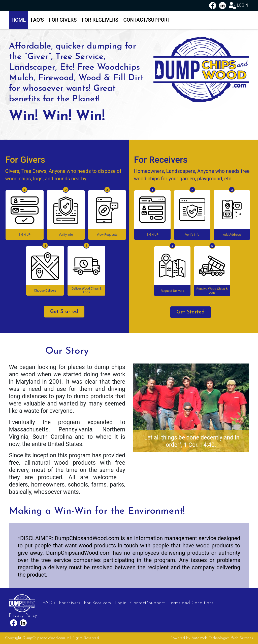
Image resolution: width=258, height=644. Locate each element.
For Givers (63, 20)
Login (121, 603)
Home (19, 20)
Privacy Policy (23, 616)
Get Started (64, 312)
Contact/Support (147, 20)
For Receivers (100, 20)
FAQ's (37, 20)
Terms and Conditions (191, 603)
